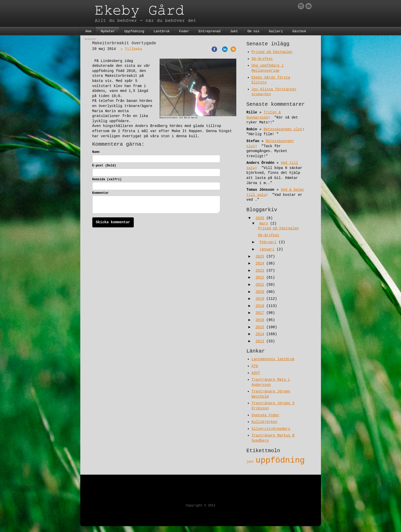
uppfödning (280, 460)
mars (264, 224)
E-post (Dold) (104, 166)
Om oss (254, 31)
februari (268, 242)
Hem (88, 31)
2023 (260, 271)
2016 (260, 320)
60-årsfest (262, 59)
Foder (184, 31)
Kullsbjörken (265, 422)
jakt (251, 462)
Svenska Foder (266, 415)
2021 (260, 285)
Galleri (276, 31)
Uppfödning (134, 31)
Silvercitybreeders (271, 429)
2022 (260, 278)
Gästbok (299, 31)
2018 (260, 306)
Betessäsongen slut (283, 129)
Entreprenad (209, 31)
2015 (260, 327)
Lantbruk (162, 31)
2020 (260, 292)
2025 (260, 257)
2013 (260, 341)
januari (267, 249)
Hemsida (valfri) (107, 179)
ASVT (256, 373)
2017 (260, 313)
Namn (96, 152)
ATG (255, 366)
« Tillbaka (131, 49)
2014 (260, 334)
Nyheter (108, 31)
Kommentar (101, 193)
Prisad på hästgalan (272, 52)
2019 (260, 299)
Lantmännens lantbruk (273, 359)
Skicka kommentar (113, 222)
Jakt (234, 31)
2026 (260, 218)
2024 (260, 263)
